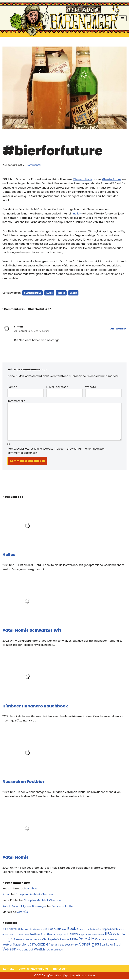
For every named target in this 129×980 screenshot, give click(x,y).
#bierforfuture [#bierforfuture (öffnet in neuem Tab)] (111, 179)
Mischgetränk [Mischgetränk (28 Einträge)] (52, 940)
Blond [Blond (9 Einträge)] (64, 930)
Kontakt (9, 970)
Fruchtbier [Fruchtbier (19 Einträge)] (47, 935)
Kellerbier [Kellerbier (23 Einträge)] (119, 935)
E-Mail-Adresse (57, 387)
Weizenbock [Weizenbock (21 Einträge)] (25, 951)
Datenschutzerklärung (33, 970)
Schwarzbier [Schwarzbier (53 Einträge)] (39, 945)
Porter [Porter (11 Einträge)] (104, 941)
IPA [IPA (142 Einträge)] (109, 934)
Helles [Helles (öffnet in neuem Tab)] (77, 214)
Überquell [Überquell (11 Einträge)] (59, 951)
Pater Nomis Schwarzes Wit (32, 631)
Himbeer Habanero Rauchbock (35, 707)
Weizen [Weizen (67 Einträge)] (9, 950)
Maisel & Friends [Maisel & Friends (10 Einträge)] (24, 941)
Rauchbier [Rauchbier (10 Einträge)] (112, 941)
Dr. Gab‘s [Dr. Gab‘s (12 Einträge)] (11, 935)
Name (12, 387)
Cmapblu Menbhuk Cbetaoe (34, 895)
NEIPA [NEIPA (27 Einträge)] (74, 940)
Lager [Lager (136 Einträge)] (9, 940)
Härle (50, 293)
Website (91, 387)
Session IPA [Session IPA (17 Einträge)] (72, 945)
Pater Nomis (16, 858)
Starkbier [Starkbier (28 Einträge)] (106, 945)
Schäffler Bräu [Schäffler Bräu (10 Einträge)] (57, 946)
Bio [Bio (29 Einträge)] (45, 930)
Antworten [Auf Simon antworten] (118, 329)
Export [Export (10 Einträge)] (27, 935)
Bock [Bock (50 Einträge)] (72, 929)
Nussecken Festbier (23, 782)
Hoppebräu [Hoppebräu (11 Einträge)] (84, 935)
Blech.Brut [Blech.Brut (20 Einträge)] (54, 930)
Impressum (60, 970)
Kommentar (16, 401)
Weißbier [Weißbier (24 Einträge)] (40, 950)
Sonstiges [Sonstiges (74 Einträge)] (89, 945)
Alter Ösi (23, 913)
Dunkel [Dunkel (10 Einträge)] (20, 935)
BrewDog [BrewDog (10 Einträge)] (97, 930)
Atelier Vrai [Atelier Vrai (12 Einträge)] (24, 930)
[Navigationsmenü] (123, 18)
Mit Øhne (31, 889)
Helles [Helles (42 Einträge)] (73, 935)
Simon (6, 895)
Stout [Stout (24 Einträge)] (118, 945)
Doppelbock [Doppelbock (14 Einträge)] (109, 930)
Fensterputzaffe (62, 907)
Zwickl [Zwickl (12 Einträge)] (50, 951)
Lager (74, 293)
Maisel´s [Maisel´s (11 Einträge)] (37, 941)
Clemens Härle (33, 293)
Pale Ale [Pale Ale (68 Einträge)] (86, 940)
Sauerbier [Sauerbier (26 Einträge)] (20, 945)
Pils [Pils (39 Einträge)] (98, 940)
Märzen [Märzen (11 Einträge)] (66, 941)
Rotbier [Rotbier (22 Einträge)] (7, 945)
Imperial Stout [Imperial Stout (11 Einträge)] (97, 935)
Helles (62, 293)
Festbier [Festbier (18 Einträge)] (35, 935)
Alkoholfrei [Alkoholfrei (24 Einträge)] (10, 930)
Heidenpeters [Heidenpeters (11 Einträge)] (60, 935)
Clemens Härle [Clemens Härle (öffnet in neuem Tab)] (83, 179)
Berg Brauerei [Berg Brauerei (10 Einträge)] (36, 930)
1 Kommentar (33, 165)
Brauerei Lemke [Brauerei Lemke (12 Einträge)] (85, 930)
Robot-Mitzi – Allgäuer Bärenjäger (24, 907)
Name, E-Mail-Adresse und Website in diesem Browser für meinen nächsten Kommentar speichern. (56, 451)
